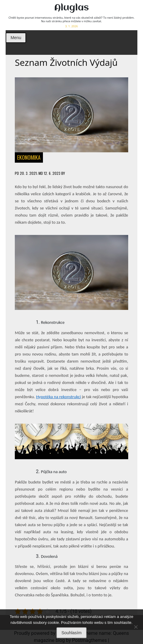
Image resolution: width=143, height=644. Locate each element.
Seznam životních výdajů (66, 63)
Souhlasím (72, 633)
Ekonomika (29, 158)
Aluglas (71, 8)
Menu (16, 38)
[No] (136, 627)
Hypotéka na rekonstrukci (58, 397)
